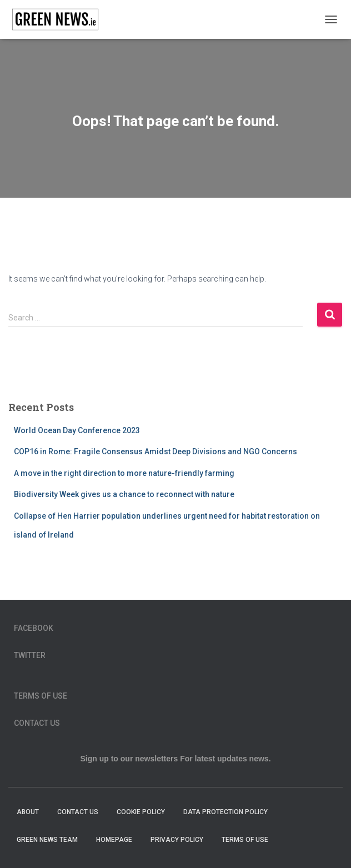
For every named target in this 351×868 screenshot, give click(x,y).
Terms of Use (41, 696)
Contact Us (37, 723)
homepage (114, 840)
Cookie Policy (141, 812)
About (28, 812)
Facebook (34, 628)
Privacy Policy (177, 840)
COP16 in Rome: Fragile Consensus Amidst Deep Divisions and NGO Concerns (156, 451)
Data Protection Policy (226, 812)
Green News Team (47, 840)
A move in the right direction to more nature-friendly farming (124, 473)
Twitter (30, 655)
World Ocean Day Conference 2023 (77, 430)
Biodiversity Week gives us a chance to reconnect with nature (124, 494)
